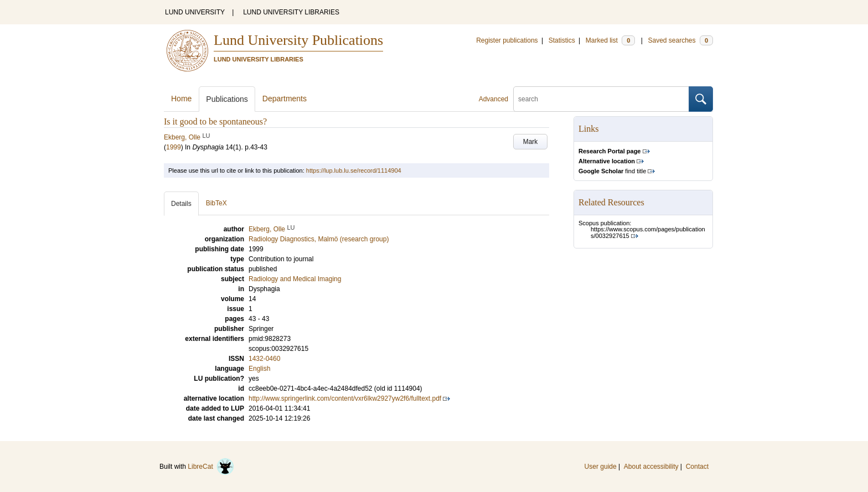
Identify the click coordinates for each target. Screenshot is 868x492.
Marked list (610, 40)
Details (181, 204)
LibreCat (211, 467)
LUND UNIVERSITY (195, 12)
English (259, 369)
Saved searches (680, 40)
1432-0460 (264, 359)
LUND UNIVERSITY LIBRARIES (291, 12)
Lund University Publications (298, 40)
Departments (285, 99)
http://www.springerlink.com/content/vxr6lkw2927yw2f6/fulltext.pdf (345, 398)
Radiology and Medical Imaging (295, 279)
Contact (697, 467)
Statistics (562, 40)
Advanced (494, 99)
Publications (227, 99)
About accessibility (651, 467)
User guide (601, 467)
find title (612, 171)
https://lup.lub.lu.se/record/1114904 (354, 170)
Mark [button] (531, 142)
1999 (174, 147)
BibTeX (216, 203)
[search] (601, 99)
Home (181, 99)
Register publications (507, 40)
